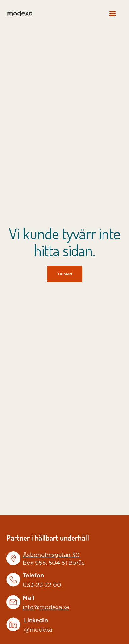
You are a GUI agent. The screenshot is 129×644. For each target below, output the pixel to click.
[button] (113, 13)
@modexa (38, 630)
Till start (65, 274)
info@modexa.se (46, 608)
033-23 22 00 (42, 585)
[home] (20, 13)
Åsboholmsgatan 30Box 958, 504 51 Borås (54, 559)
